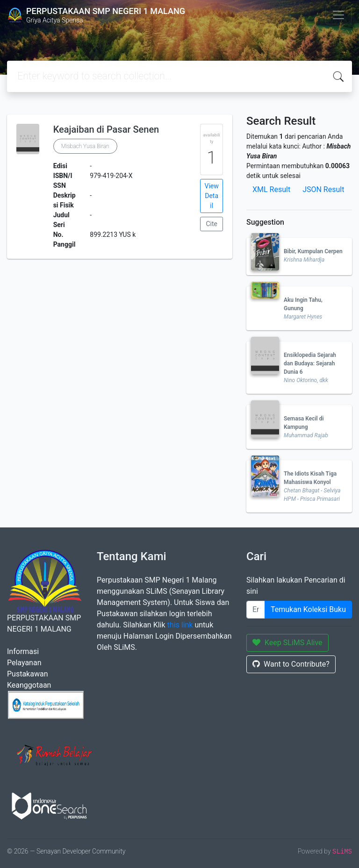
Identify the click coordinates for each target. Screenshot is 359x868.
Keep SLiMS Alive (287, 643)
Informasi (23, 651)
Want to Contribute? (291, 664)
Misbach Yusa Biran (85, 146)
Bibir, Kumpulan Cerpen (313, 251)
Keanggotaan (29, 685)
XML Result (271, 189)
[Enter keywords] (256, 610)
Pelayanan (24, 663)
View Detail (212, 196)
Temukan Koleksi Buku (308, 609)
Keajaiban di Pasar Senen (106, 129)
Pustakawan (27, 674)
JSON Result (323, 189)
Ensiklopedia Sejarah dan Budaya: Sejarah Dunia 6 (310, 363)
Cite (212, 224)
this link (180, 625)
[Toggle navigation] (338, 15)
